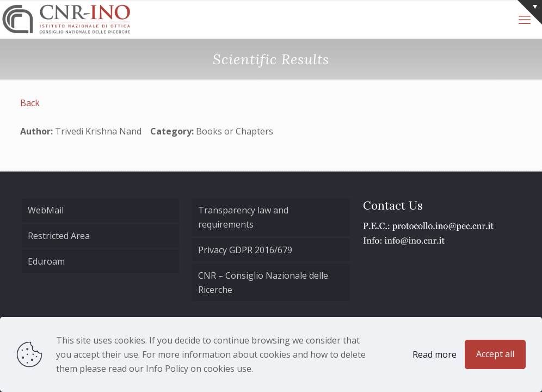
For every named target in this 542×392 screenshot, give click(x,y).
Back (30, 103)
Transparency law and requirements (243, 217)
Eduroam (46, 261)
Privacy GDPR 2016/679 (245, 250)
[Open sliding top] (530, 12)
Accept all (495, 354)
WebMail (46, 210)
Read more (435, 354)
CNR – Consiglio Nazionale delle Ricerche (263, 283)
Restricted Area (59, 236)
